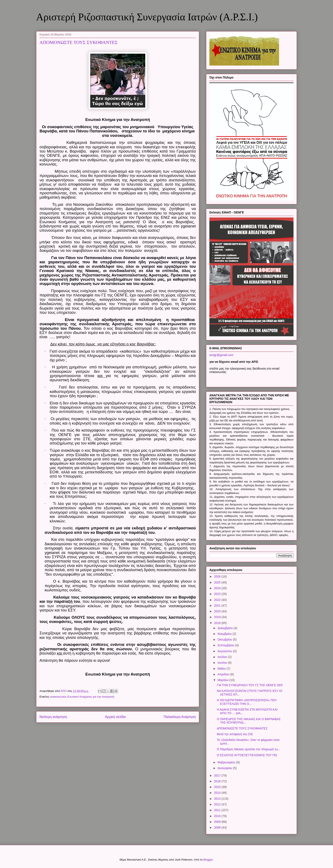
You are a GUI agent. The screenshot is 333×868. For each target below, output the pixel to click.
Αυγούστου (225, 651)
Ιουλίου (223, 657)
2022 (218, 600)
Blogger (208, 860)
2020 (218, 611)
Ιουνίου (223, 663)
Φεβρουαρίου (227, 762)
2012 (218, 804)
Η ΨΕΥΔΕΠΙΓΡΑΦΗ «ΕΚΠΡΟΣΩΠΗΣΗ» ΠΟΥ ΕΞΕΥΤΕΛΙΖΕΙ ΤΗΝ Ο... (247, 702)
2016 (218, 781)
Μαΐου (222, 669)
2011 (218, 810)
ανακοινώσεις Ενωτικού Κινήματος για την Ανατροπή (82, 697)
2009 (218, 822)
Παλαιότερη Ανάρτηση (180, 717)
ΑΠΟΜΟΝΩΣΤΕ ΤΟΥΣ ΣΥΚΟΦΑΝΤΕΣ (242, 728)
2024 (218, 588)
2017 (218, 775)
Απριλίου (224, 674)
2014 (218, 793)
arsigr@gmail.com (221, 355)
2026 (218, 576)
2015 (218, 787)
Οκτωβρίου (225, 639)
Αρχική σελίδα (115, 717)
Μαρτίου (223, 680)
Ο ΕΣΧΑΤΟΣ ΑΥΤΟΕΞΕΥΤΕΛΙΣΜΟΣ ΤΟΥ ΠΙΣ (247, 755)
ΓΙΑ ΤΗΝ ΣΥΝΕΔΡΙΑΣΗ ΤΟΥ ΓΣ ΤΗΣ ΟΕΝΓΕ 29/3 (250, 685)
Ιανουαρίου (225, 768)
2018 (218, 623)
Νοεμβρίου (225, 634)
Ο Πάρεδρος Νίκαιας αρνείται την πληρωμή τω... (249, 749)
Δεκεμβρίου (225, 628)
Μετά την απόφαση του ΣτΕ (235, 734)
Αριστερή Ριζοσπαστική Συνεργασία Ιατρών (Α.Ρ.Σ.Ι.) (147, 17)
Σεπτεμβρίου (226, 645)
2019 (218, 617)
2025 (218, 582)
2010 (218, 816)
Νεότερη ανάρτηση (53, 717)
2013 (218, 799)
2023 (218, 594)
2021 (218, 606)
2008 (218, 827)
